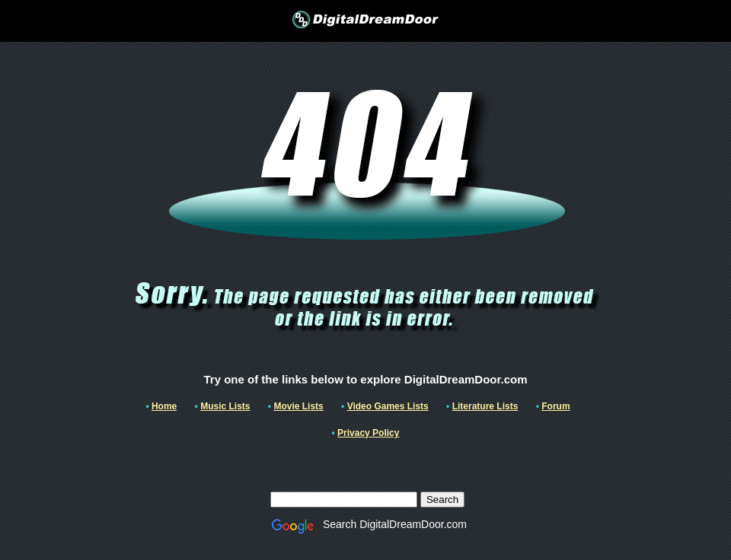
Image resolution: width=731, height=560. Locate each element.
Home (164, 406)
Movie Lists (298, 406)
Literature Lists (485, 406)
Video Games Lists (388, 406)
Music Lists (225, 406)
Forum (555, 406)
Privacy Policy (368, 433)
